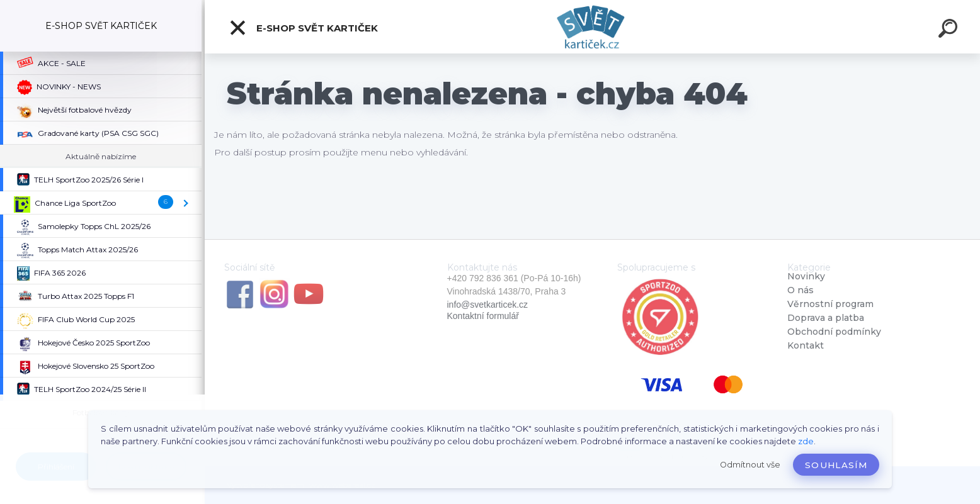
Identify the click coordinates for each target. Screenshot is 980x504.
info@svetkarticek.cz (488, 305)
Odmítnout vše (750, 465)
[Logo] (592, 27)
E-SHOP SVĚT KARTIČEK (303, 28)
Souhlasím (836, 465)
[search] (950, 30)
